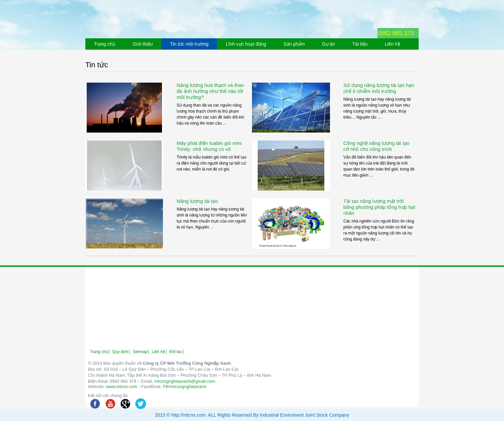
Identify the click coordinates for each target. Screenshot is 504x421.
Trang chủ (105, 44)
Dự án (328, 44)
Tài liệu (360, 44)
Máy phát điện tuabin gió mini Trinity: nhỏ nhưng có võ (209, 146)
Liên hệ (392, 44)
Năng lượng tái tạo (197, 201)
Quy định (120, 352)
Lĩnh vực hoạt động (246, 44)
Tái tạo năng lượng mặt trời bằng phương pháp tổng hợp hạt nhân (379, 207)
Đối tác (176, 352)
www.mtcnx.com (122, 387)
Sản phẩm (294, 44)
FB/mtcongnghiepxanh (185, 387)
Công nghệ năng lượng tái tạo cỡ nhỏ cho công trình (376, 146)
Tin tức (97, 65)
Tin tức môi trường (189, 44)
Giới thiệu (143, 44)
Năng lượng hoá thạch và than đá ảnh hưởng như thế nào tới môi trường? (210, 91)
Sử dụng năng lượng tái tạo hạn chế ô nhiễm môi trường (379, 88)
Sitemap (140, 352)
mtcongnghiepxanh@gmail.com (185, 381)
